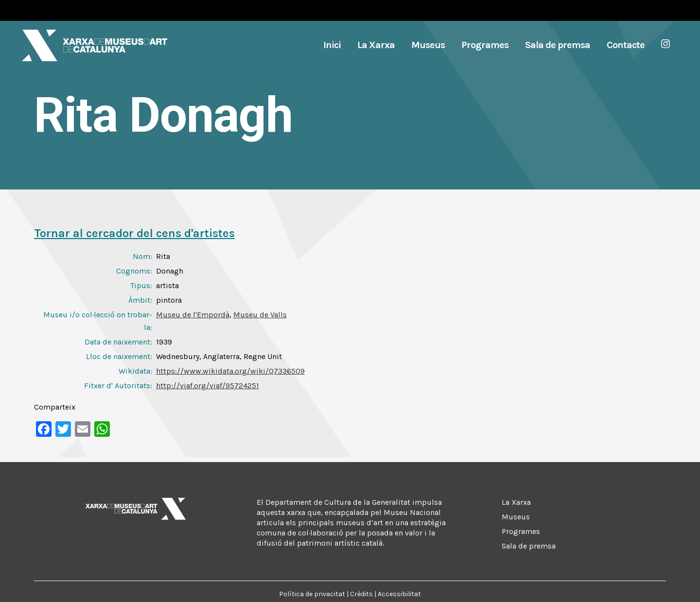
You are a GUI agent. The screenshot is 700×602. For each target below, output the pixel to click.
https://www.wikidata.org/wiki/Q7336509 (230, 371)
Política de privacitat (312, 594)
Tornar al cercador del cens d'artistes (134, 233)
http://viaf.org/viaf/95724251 (208, 386)
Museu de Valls (260, 315)
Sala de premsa (529, 546)
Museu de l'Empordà (193, 315)
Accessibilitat (399, 594)
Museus (516, 517)
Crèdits (361, 594)
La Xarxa (516, 502)
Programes (521, 531)
